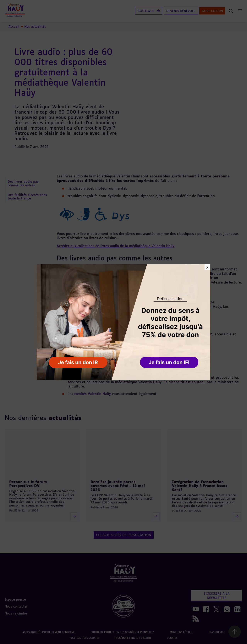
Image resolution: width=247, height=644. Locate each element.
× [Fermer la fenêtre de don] (207, 267)
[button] (170, 363)
